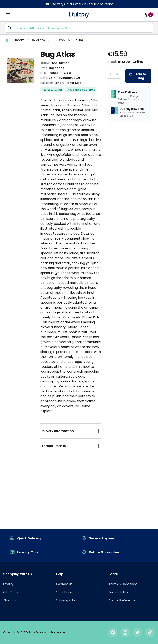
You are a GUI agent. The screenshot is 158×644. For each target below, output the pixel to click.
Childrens (38, 40)
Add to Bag (138, 76)
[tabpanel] (20, 71)
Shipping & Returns (69, 600)
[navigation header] (79, 15)
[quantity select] (114, 74)
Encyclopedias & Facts (81, 90)
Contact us (64, 584)
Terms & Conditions (123, 584)
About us (10, 600)
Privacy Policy (118, 592)
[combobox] (79, 28)
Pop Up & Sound (71, 40)
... (52, 40)
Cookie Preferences (123, 600)
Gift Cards (11, 592)
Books (20, 40)
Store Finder (64, 592)
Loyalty (8, 584)
